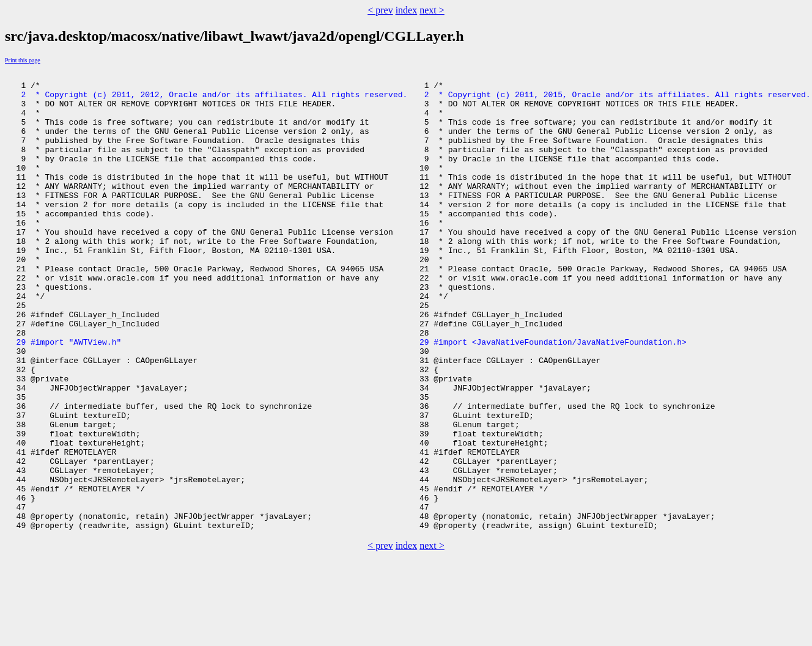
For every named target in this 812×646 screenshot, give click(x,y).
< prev (380, 10)
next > (432, 10)
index (407, 10)
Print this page (23, 60)
